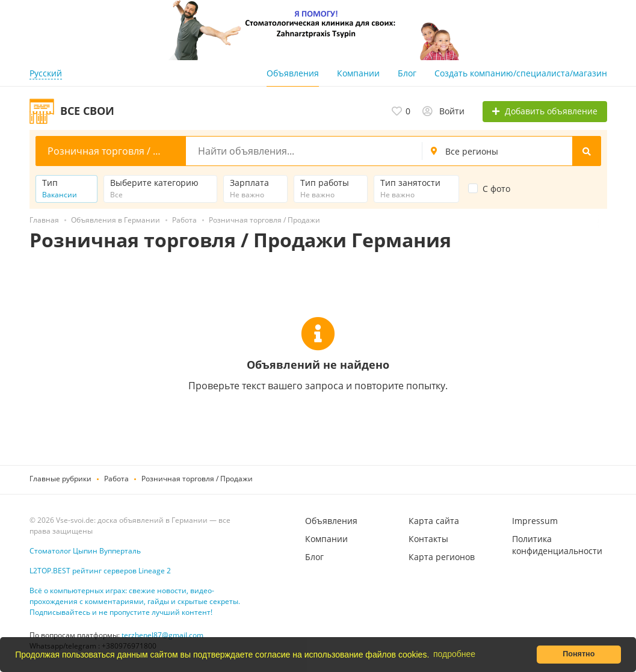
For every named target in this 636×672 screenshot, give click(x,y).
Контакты (428, 539)
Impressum (535, 521)
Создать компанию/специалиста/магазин (521, 73)
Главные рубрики (60, 479)
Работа (116, 479)
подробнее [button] (454, 654)
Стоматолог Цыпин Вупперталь (85, 551)
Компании (358, 73)
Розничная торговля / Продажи (197, 479)
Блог (407, 73)
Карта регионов (442, 557)
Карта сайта (434, 521)
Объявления (293, 73)
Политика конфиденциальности (557, 545)
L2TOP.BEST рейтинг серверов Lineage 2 (100, 571)
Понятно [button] (579, 654)
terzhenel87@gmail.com (162, 635)
